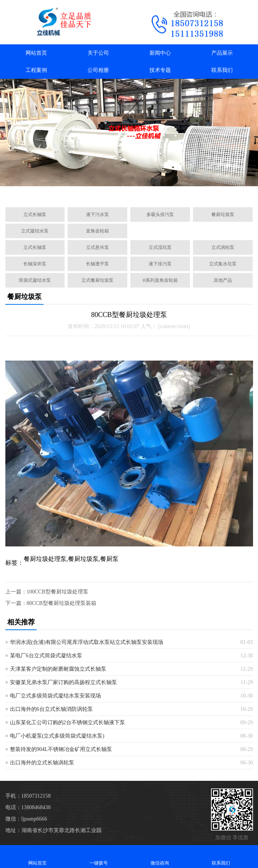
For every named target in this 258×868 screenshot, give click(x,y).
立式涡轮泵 (223, 247)
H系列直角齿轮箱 (160, 280)
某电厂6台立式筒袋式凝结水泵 (46, 656)
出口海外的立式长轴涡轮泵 (42, 763)
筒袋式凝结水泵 (35, 280)
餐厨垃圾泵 (223, 215)
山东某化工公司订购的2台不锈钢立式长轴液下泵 (67, 723)
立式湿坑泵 (160, 247)
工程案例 (36, 70)
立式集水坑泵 (223, 264)
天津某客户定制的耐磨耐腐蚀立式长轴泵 (58, 669)
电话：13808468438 (28, 807)
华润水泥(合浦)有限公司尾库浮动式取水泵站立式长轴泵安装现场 (87, 642)
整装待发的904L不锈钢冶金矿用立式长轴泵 (61, 749)
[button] (96, 193)
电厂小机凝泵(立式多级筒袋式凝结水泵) (57, 736)
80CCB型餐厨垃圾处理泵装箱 (62, 603)
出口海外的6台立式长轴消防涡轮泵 (51, 709)
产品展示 (222, 53)
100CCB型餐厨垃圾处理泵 (58, 592)
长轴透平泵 (97, 264)
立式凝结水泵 (35, 231)
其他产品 (223, 280)
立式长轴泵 (35, 215)
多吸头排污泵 (160, 215)
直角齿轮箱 (97, 231)
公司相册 (98, 70)
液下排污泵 (160, 264)
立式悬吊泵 (97, 247)
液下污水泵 (97, 215)
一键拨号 (99, 856)
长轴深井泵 (35, 264)
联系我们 (222, 70)
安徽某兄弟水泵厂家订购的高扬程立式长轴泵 (63, 682)
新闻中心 (160, 53)
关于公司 (98, 53)
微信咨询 (160, 856)
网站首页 (36, 53)
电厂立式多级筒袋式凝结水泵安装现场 (55, 696)
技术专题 (160, 70)
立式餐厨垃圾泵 (97, 280)
